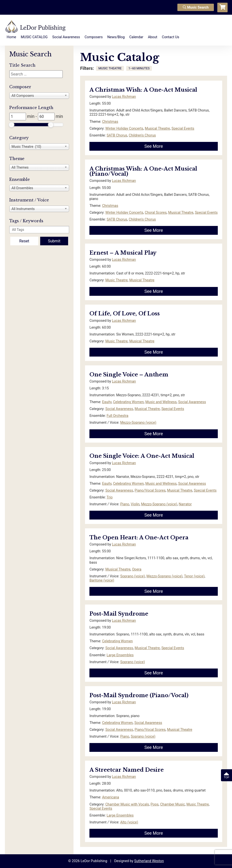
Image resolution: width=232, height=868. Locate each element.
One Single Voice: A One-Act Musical (142, 456)
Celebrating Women (128, 402)
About (153, 37)
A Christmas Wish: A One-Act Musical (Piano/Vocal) (143, 171)
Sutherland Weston (149, 861)
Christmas (110, 122)
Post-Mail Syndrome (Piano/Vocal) (139, 695)
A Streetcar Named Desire (127, 770)
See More (154, 146)
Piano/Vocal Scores (150, 490)
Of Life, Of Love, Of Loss (125, 314)
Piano (125, 504)
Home (11, 37)
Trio (110, 497)
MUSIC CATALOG (34, 37)
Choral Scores (156, 213)
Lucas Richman (124, 97)
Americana (111, 797)
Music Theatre (116, 280)
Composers (94, 37)
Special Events (183, 129)
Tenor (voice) (194, 576)
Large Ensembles (120, 655)
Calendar (136, 37)
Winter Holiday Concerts (124, 129)
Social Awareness (66, 37)
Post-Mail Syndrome (119, 614)
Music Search (196, 7)
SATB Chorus (117, 135)
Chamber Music (173, 804)
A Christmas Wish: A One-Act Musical (143, 90)
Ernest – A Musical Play (123, 253)
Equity (107, 402)
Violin (135, 504)
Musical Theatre (157, 129)
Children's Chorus (142, 135)
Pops (155, 804)
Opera (137, 569)
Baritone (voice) (102, 580)
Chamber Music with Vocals (127, 804)
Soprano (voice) (133, 576)
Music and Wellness (161, 402)
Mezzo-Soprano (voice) (138, 423)
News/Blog (116, 37)
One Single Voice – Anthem (129, 375)
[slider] (12, 125)
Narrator (185, 504)
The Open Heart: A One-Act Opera (139, 538)
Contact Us (171, 37)
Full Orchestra (117, 416)
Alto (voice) (129, 822)
